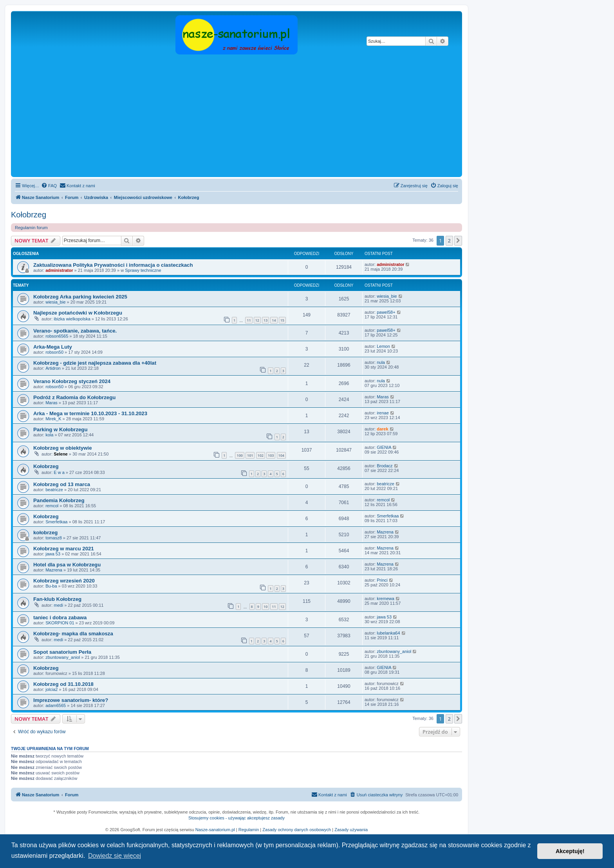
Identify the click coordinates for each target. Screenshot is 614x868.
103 (271, 455)
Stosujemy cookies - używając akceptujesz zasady (237, 818)
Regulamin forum (31, 228)
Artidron (53, 368)
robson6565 (57, 336)
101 (250, 455)
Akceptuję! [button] (570, 851)
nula (381, 362)
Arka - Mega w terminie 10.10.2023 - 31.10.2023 (90, 413)
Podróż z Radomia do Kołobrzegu (74, 397)
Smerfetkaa (56, 522)
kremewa (386, 599)
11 (249, 320)
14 (274, 320)
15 (282, 320)
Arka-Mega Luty (53, 347)
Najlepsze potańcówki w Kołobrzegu (78, 313)
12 (257, 320)
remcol (52, 506)
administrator (59, 270)
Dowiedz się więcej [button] (115, 856)
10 (265, 607)
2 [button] (449, 241)
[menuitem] (49, 186)
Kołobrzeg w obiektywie (62, 448)
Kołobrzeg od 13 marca (62, 484)
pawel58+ (386, 312)
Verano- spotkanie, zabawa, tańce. (75, 331)
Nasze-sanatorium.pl (215, 830)
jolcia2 (51, 689)
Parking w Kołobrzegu (60, 429)
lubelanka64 (388, 633)
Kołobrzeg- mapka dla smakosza (73, 634)
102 (261, 455)
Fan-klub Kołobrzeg (57, 599)
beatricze (54, 490)
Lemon (383, 346)
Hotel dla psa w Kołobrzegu (67, 565)
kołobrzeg (45, 533)
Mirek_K (53, 419)
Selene (60, 454)
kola (49, 435)
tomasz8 (54, 538)
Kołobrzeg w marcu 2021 (64, 549)
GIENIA (384, 447)
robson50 (54, 352)
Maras (51, 403)
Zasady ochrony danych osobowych (297, 830)
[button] (458, 241)
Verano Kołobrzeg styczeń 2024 (72, 381)
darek (382, 429)
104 (281, 455)
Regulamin (249, 830)
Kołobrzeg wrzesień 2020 (64, 581)
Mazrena (385, 532)
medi (58, 605)
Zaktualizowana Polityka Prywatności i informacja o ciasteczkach (113, 265)
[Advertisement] (248, 116)
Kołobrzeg (29, 215)
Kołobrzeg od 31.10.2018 (63, 684)
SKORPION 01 (60, 623)
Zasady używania (351, 830)
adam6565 (56, 705)
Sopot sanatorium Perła (62, 652)
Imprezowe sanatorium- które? (71, 700)
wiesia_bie (55, 302)
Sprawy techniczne (143, 270)
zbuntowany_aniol (63, 657)
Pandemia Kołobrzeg (59, 500)
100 (239, 455)
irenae (383, 413)
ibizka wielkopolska (72, 319)
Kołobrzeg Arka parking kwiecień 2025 (80, 297)
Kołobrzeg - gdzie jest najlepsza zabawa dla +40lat (95, 363)
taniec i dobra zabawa (60, 618)
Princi (382, 580)
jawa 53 (53, 554)
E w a (59, 472)
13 (265, 320)
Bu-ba (51, 586)
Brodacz (385, 466)
